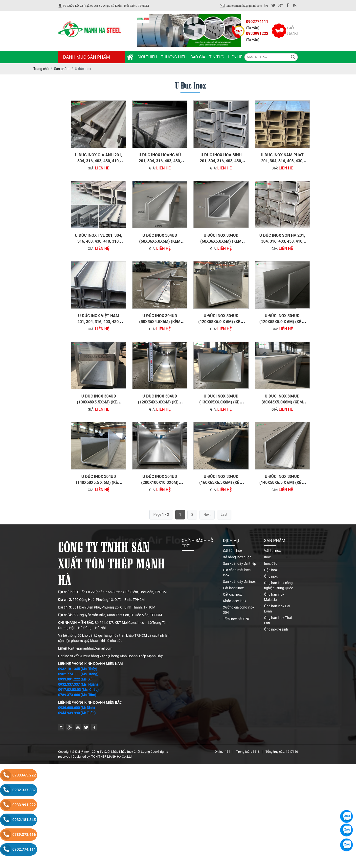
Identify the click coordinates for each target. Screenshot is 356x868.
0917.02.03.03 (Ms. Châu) (78, 690)
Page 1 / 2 (161, 515)
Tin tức (217, 57)
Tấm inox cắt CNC (237, 619)
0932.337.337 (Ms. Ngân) (78, 684)
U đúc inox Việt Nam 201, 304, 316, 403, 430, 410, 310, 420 (99, 322)
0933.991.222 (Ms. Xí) (75, 679)
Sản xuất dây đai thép (240, 563)
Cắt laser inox (233, 588)
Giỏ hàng (293, 31)
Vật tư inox (272, 551)
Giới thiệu (147, 57)
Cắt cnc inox (232, 594)
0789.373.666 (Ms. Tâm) (77, 695)
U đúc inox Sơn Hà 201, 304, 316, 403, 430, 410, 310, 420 (282, 241)
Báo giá (198, 57)
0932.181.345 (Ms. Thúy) (78, 669)
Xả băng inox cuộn (237, 557)
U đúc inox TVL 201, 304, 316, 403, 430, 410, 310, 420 (99, 241)
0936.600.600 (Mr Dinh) (77, 708)
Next (207, 515)
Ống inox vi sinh (276, 629)
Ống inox (271, 576)
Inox (267, 557)
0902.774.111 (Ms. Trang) (78, 674)
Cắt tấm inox (233, 551)
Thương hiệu (174, 57)
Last (224, 515)
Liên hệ (235, 57)
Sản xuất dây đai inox (239, 582)
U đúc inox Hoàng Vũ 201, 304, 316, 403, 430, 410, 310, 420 (160, 161)
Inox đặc (271, 563)
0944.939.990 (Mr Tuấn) (77, 713)
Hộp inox (271, 570)
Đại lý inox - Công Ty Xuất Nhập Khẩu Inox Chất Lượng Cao (116, 752)
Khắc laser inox (235, 601)
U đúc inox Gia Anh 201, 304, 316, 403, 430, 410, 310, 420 (99, 161)
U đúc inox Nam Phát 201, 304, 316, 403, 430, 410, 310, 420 (282, 161)
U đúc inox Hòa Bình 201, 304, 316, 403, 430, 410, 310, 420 (221, 161)
